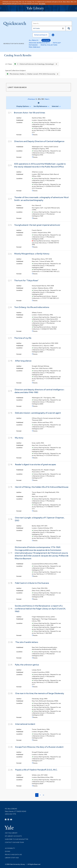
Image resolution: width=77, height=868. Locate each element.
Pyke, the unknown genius (27, 665)
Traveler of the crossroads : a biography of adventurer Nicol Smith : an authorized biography (41, 199)
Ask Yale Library (11, 833)
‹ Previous (38, 99)
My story (19, 438)
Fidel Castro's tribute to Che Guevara (32, 583)
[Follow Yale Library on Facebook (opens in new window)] (6, 820)
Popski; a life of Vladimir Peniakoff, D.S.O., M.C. (36, 770)
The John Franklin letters (27, 642)
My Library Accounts (13, 836)
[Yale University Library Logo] (39, 8)
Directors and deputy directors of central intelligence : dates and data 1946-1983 (39, 391)
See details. (42, 4)
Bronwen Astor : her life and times (30, 113)
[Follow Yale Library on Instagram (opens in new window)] (8, 820)
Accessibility (10, 848)
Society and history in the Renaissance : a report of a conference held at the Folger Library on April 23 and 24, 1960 (40, 609)
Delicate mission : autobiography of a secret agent (38, 413)
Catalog (46, 40)
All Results (34, 40)
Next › (47, 99)
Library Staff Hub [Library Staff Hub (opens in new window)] (12, 858)
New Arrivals (34, 47)
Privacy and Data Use (13, 855)
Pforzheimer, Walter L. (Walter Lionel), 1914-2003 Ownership (31, 74)
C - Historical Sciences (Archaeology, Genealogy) (34, 64)
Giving (8, 851)
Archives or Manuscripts (39, 43)
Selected (55, 106)
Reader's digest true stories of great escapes (36, 464)
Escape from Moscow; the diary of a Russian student (39, 747)
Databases (33, 45)
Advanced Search (41, 35)
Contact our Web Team (14, 842)
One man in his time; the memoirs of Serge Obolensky (40, 693)
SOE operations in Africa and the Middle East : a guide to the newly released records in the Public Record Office (40, 165)
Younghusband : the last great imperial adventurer (37, 225)
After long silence (23, 361)
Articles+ (57, 43)
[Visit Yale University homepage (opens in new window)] (9, 827)
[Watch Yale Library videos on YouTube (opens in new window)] (11, 820)
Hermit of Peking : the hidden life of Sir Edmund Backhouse (42, 487)
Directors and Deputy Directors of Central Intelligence (39, 141)
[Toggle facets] (67, 87)
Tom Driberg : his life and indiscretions (32, 307)
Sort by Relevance (40, 106)
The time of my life (23, 338)
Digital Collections (49, 45)
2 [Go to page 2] (40, 795)
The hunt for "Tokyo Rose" (26, 280)
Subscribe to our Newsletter (17, 839)
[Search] (52, 23)
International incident (25, 724)
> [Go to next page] (44, 795)
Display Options (23, 106)
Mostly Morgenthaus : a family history (32, 254)
